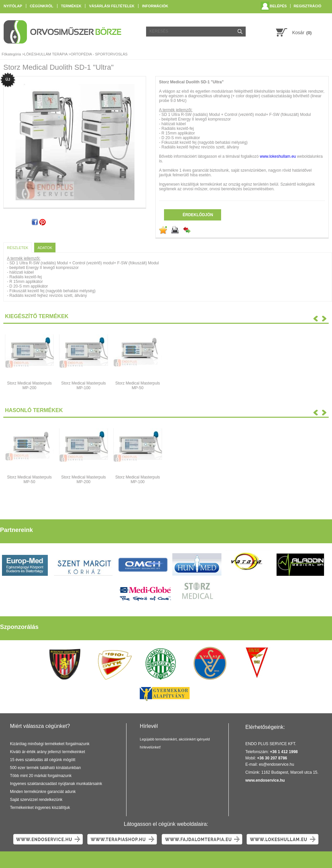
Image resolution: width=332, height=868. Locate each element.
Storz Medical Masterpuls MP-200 (29, 386)
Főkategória (11, 54)
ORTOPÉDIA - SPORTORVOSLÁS (99, 54)
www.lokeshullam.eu (278, 156)
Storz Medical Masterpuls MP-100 (83, 386)
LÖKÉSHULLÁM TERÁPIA (46, 54)
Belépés (278, 6)
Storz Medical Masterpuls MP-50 (138, 386)
